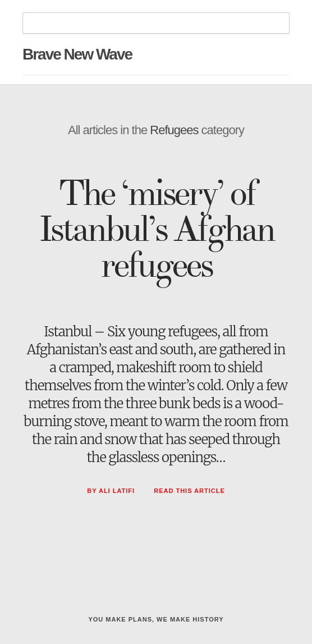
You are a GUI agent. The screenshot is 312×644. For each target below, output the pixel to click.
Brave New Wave (77, 54)
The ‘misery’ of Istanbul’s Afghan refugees (156, 230)
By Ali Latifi (112, 491)
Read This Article (189, 491)
